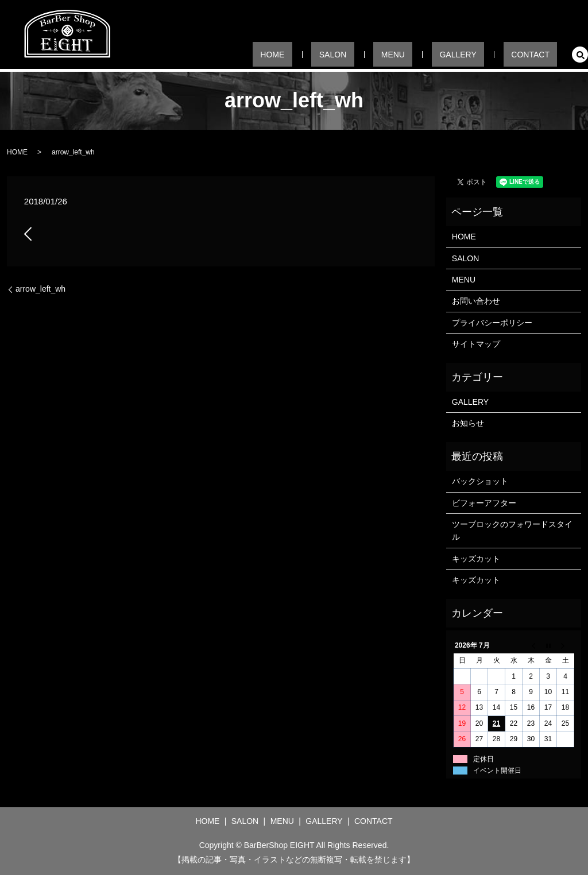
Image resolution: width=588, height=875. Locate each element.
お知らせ (468, 423)
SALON (385, 54)
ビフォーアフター (484, 503)
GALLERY (480, 54)
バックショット (480, 481)
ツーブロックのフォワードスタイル (512, 531)
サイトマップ (476, 344)
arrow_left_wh (40, 289)
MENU (430, 54)
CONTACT (538, 54)
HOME (339, 54)
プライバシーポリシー (492, 323)
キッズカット (476, 559)
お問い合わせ (476, 301)
